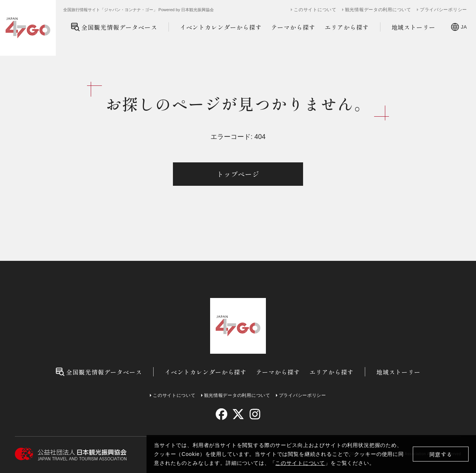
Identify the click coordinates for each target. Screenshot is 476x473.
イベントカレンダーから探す (221, 27)
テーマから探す (293, 27)
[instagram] (255, 414)
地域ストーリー (414, 27)
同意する (441, 454)
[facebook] (221, 414)
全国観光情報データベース (114, 27)
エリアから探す (347, 27)
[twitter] (238, 414)
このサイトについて (300, 463)
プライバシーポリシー (443, 10)
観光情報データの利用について (378, 10)
